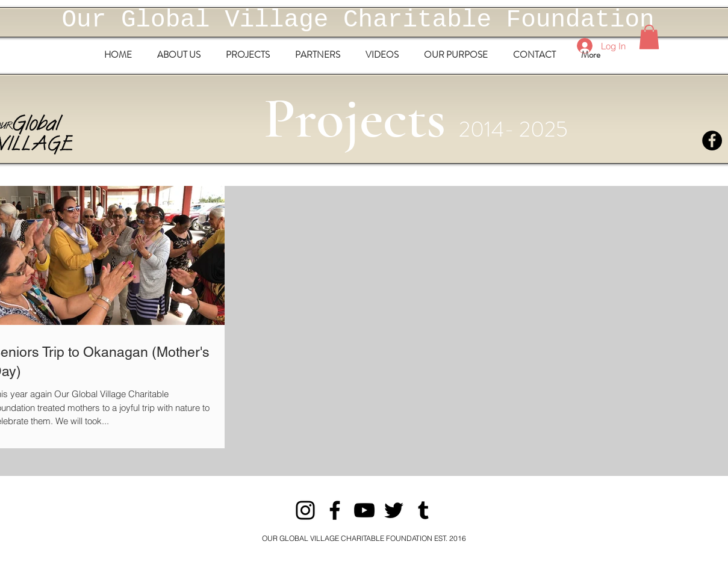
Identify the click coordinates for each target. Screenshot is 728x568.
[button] (649, 37)
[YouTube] (364, 510)
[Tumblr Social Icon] (423, 510)
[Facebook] (335, 510)
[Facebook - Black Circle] (712, 140)
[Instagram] (305, 510)
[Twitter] (394, 510)
